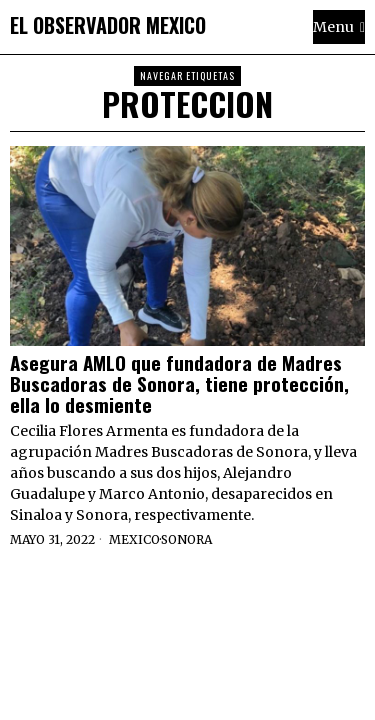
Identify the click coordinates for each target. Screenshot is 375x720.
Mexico (134, 539)
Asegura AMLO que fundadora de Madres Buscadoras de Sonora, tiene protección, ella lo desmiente (179, 383)
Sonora (186, 539)
